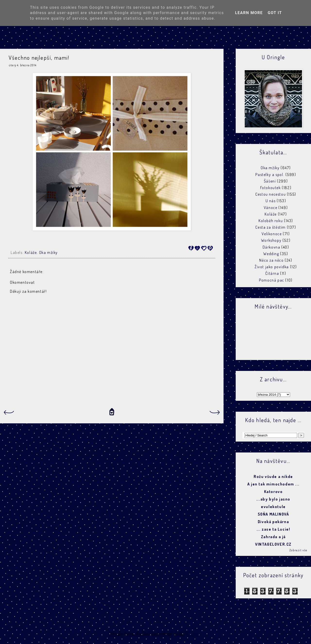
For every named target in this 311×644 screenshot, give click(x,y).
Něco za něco (271, 260)
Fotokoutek (271, 188)
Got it (275, 13)
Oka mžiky (48, 252)
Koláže (31, 252)
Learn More (249, 13)
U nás (271, 201)
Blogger (193, 634)
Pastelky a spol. (270, 175)
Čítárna (272, 273)
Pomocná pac (272, 280)
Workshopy (271, 240)
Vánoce (271, 208)
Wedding (271, 254)
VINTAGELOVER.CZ (273, 544)
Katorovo (273, 492)
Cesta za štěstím (271, 227)
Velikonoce (272, 234)
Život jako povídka (272, 267)
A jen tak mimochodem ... (273, 484)
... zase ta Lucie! (273, 529)
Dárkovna (272, 247)
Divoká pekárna (273, 522)
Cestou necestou (271, 194)
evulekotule (273, 507)
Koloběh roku (271, 221)
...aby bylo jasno (273, 499)
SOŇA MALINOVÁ (273, 514)
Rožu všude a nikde (273, 477)
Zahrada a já (273, 537)
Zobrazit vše (298, 550)
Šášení (270, 181)
